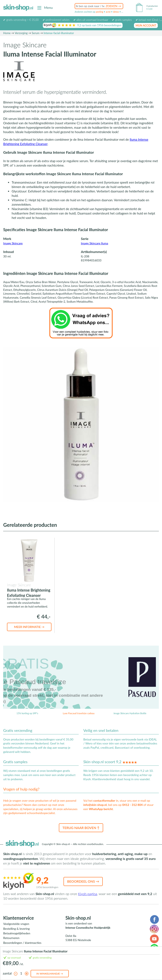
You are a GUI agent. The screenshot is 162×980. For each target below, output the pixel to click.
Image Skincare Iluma (94, 243)
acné (108, 12)
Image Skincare (13, 243)
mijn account (146, 25)
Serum (36, 33)
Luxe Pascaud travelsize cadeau (79, 713)
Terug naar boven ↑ (81, 828)
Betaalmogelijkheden (17, 933)
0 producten (152, 6)
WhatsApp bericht (101, 809)
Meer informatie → (29, 627)
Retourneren (11, 938)
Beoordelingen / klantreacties (22, 943)
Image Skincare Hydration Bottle (130, 713)
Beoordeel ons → (83, 881)
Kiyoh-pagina (88, 894)
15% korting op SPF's (27, 713)
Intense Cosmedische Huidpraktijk (88, 928)
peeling (99, 12)
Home (7, 33)
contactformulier (104, 801)
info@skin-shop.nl (95, 805)
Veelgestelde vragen (16, 924)
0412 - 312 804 (133, 805)
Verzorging (21, 33)
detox (116, 12)
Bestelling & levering (16, 929)
